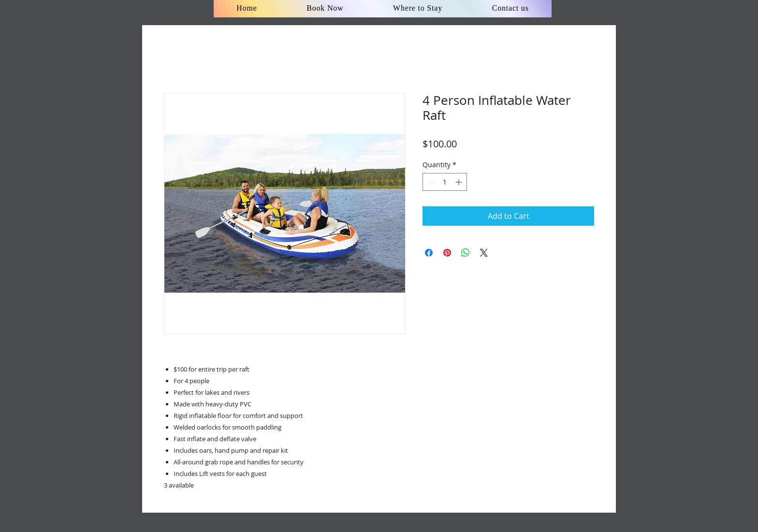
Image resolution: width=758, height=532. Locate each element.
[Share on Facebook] (429, 253)
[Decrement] (430, 182)
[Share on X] (484, 253)
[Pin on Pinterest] (447, 253)
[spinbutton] (445, 182)
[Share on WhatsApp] (466, 253)
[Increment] (459, 182)
